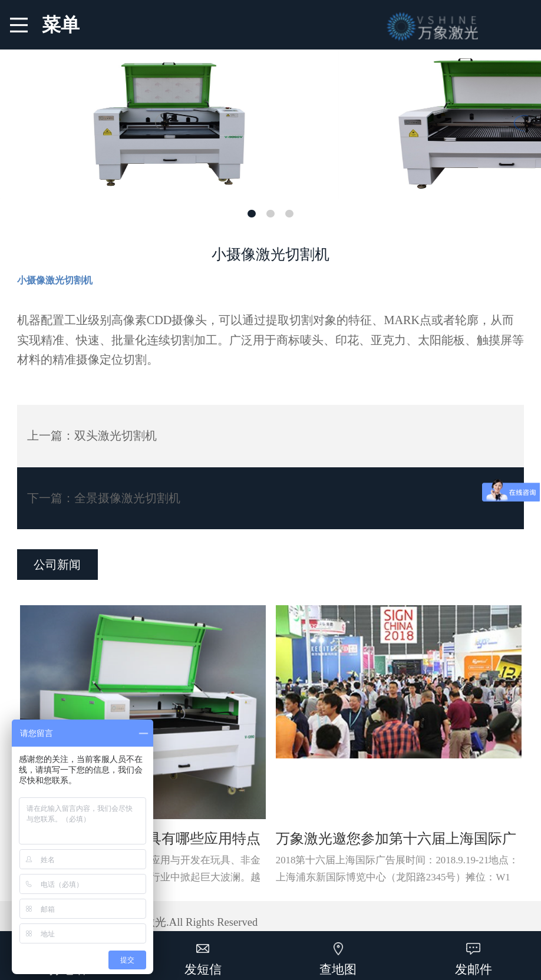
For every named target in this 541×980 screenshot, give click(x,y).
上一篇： (92, 435)
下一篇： (104, 498)
